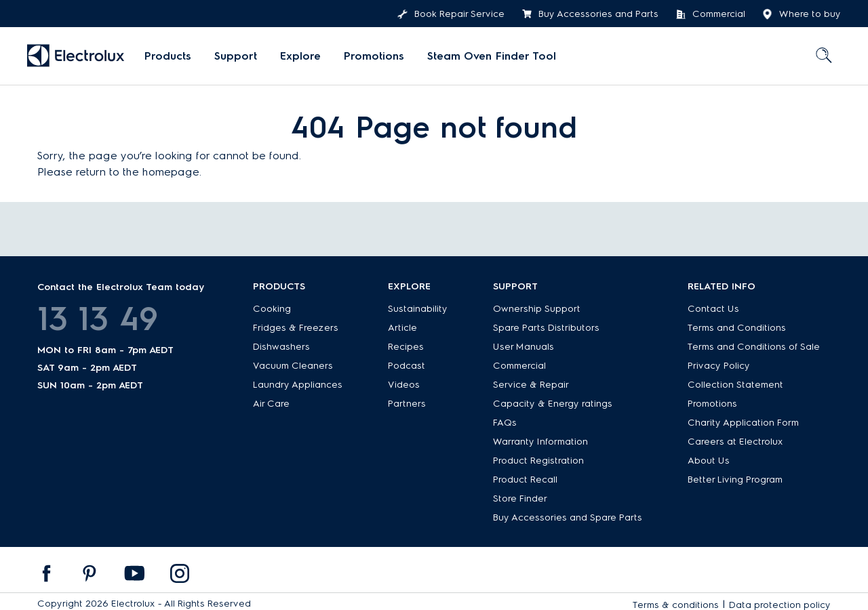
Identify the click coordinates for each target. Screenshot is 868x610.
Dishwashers (281, 347)
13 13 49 (98, 319)
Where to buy (802, 14)
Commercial (710, 14)
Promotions (374, 56)
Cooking (272, 309)
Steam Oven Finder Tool (492, 56)
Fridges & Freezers (296, 328)
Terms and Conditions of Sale (754, 347)
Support (236, 56)
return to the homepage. (139, 172)
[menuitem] (168, 56)
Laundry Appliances (298, 385)
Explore (300, 56)
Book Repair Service (451, 14)
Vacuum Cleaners (293, 366)
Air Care (271, 404)
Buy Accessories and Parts (590, 14)
